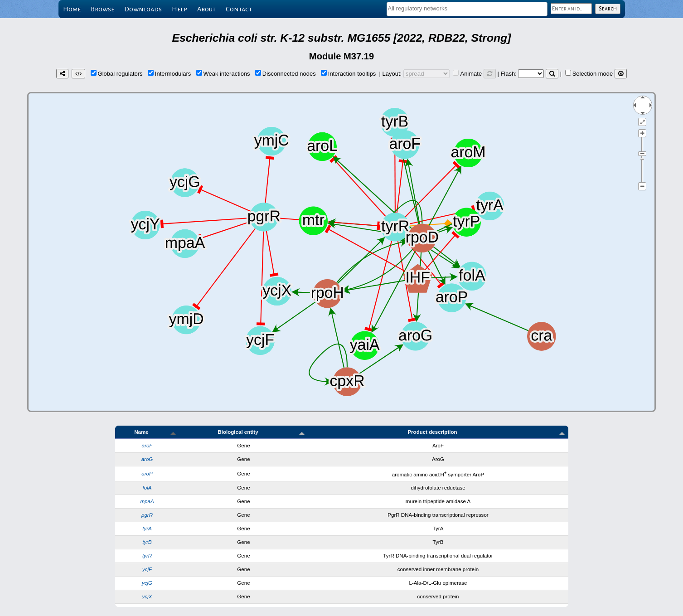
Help (179, 9)
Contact (239, 9)
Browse (102, 9)
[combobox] (467, 9)
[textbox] (467, 8)
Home (72, 9)
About (206, 9)
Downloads (143, 9)
